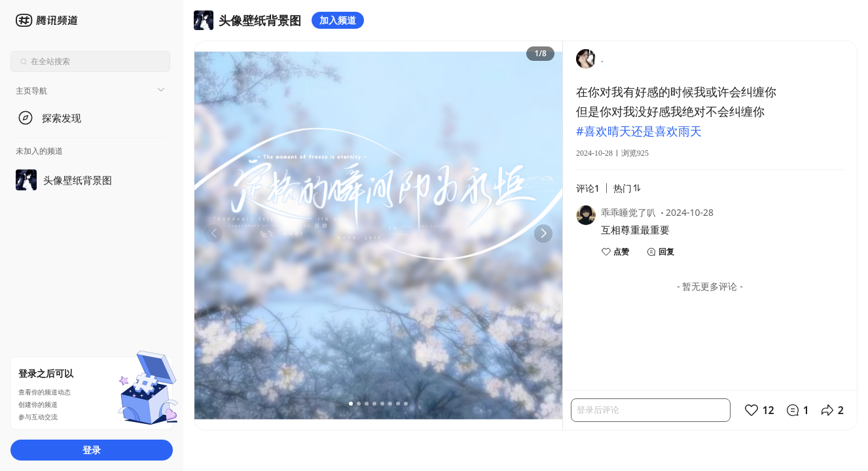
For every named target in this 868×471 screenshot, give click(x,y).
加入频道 (338, 20)
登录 (92, 450)
